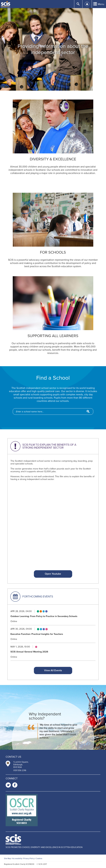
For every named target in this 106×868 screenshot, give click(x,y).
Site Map (7, 859)
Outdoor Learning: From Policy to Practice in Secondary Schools (44, 616)
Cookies (39, 859)
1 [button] (49, 84)
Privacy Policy (29, 859)
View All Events (53, 670)
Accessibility (17, 859)
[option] (53, 49)
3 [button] (57, 84)
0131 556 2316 (20, 770)
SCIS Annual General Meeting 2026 (29, 652)
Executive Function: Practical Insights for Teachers (37, 634)
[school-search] (55, 412)
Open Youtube (53, 574)
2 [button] (53, 84)
